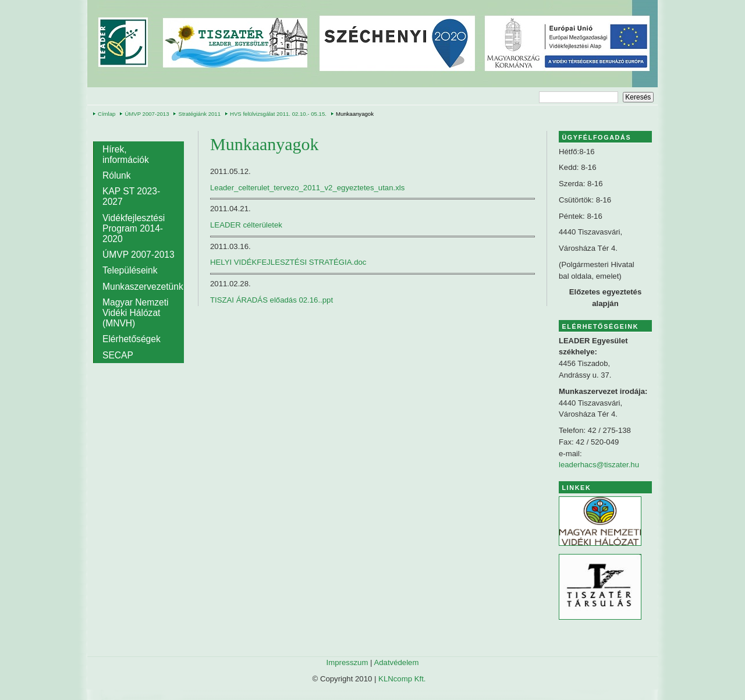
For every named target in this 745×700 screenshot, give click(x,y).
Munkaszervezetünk (143, 287)
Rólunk (117, 175)
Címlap (107, 114)
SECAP (118, 355)
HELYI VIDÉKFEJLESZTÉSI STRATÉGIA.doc (288, 262)
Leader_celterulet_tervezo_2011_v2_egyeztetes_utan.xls (307, 188)
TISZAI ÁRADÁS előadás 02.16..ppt (272, 300)
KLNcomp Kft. (402, 679)
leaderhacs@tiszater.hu (599, 465)
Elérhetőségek (132, 339)
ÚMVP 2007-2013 (147, 114)
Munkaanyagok (355, 114)
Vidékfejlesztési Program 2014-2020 (134, 228)
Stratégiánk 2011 (199, 114)
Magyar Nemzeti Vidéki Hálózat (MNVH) (136, 313)
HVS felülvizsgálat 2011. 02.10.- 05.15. (278, 114)
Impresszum (347, 662)
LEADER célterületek (246, 225)
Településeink (130, 270)
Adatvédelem (396, 662)
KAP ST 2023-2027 (131, 196)
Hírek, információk (126, 154)
